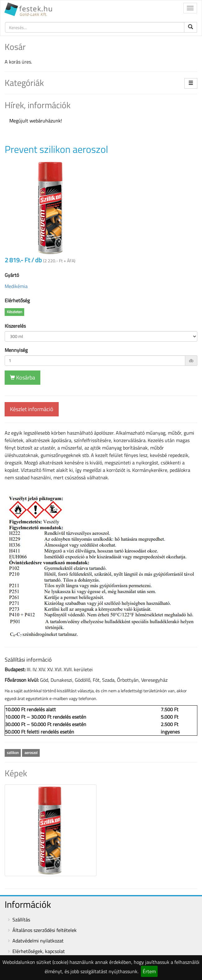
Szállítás (21, 920)
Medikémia (16, 286)
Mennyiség (16, 350)
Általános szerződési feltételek (45, 930)
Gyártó (12, 275)
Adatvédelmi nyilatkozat (38, 941)
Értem (149, 971)
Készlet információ (32, 409)
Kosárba (22, 377)
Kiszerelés (15, 326)
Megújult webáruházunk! (36, 121)
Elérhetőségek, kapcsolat (39, 951)
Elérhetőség (17, 300)
